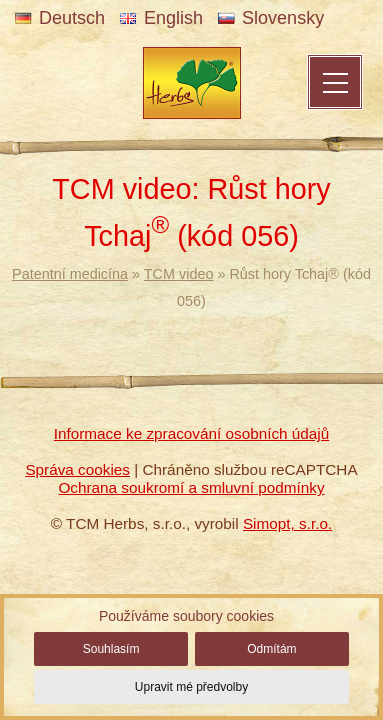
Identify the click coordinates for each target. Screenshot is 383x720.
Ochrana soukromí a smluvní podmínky (191, 487)
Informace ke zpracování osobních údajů (192, 433)
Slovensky (271, 18)
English (161, 18)
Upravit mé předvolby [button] (191, 687)
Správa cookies (77, 469)
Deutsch (60, 18)
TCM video (179, 274)
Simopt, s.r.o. (287, 523)
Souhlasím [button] (111, 649)
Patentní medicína (70, 274)
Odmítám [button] (271, 649)
